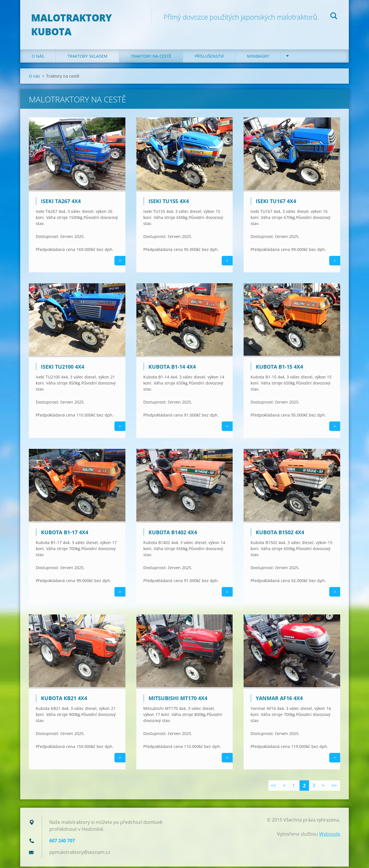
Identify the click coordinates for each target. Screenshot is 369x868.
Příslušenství (209, 58)
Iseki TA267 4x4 (61, 203)
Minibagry (258, 58)
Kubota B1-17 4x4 (65, 534)
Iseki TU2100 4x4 (63, 368)
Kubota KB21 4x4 (64, 700)
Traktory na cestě (151, 58)
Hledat (334, 17)
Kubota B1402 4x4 (173, 534)
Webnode (330, 835)
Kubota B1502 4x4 (280, 534)
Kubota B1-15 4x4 (279, 368)
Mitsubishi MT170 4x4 (178, 700)
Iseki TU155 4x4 (169, 203)
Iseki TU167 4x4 (276, 203)
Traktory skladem (87, 58)
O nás (38, 58)
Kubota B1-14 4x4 (172, 368)
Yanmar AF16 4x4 (279, 700)
